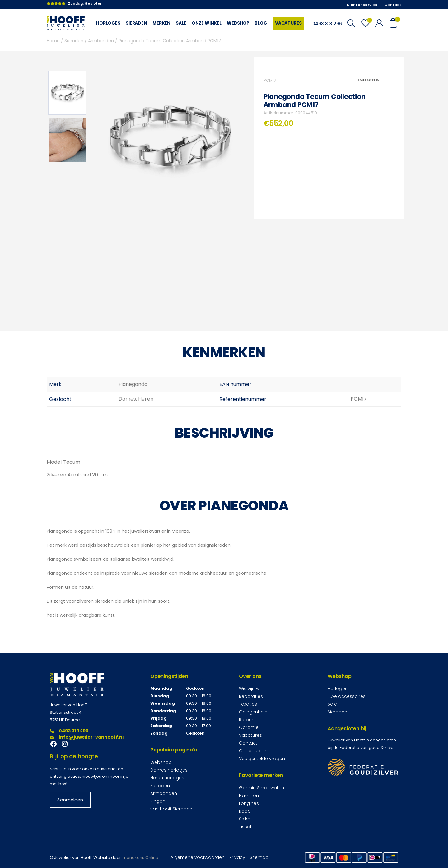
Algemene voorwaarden (198, 857)
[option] (67, 93)
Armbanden (101, 41)
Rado (245, 811)
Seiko (245, 819)
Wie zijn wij (250, 689)
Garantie (249, 727)
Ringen (158, 801)
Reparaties (251, 696)
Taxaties (248, 704)
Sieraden (136, 23)
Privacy (237, 857)
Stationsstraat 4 (66, 712)
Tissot (245, 827)
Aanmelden (70, 800)
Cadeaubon (253, 751)
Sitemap (259, 857)
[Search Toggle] (351, 23)
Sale (181, 23)
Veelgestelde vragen (262, 759)
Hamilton (249, 796)
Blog (261, 23)
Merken (161, 23)
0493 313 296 (69, 731)
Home (53, 41)
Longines (249, 803)
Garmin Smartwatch (261, 788)
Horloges (108, 23)
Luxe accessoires (347, 696)
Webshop (238, 23)
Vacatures (288, 23)
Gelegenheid (253, 712)
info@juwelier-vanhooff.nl (87, 737)
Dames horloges (169, 770)
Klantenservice (362, 5)
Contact (393, 5)
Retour (246, 720)
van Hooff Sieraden (171, 809)
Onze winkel (207, 23)
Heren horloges (167, 778)
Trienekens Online (140, 858)
